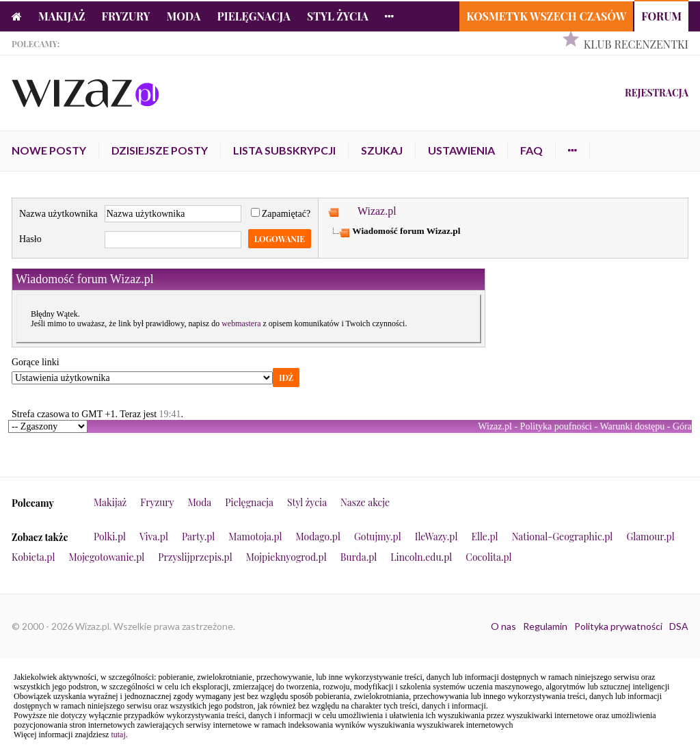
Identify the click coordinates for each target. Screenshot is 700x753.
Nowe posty (49, 150)
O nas (503, 626)
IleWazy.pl (436, 537)
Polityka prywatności (618, 626)
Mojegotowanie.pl (107, 557)
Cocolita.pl (488, 557)
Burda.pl (359, 557)
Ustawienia (461, 150)
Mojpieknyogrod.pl (286, 557)
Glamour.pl (650, 537)
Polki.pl (110, 537)
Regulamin (545, 626)
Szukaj (382, 150)
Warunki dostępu (632, 426)
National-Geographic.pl (563, 537)
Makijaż (62, 16)
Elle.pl (484, 537)
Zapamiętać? (281, 214)
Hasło (30, 239)
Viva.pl (154, 537)
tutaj (118, 735)
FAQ (531, 150)
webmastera (241, 323)
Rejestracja (657, 93)
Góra (682, 426)
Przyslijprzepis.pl (195, 557)
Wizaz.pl (377, 211)
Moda (184, 16)
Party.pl (198, 537)
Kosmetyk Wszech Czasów (546, 16)
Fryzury (126, 16)
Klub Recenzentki (636, 44)
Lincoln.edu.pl (421, 557)
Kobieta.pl (33, 557)
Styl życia (338, 16)
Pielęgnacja (253, 16)
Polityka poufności (556, 426)
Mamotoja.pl (255, 537)
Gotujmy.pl (378, 537)
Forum (661, 16)
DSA (679, 626)
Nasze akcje (365, 502)
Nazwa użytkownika (58, 214)
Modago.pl (318, 537)
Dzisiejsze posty (160, 150)
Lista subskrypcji (284, 150)
